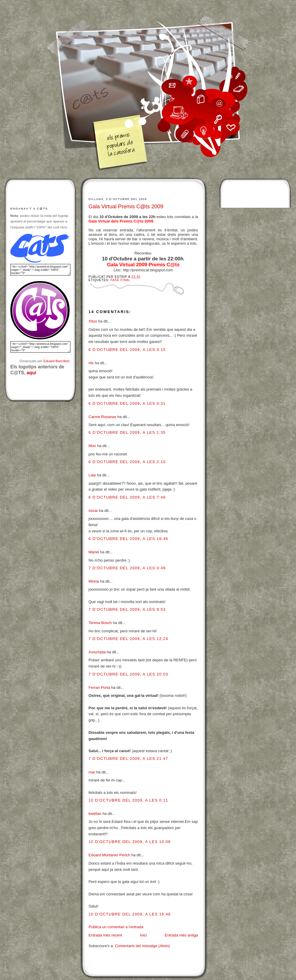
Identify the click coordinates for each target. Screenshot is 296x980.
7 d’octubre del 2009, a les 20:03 (128, 674)
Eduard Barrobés (57, 361)
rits (91, 363)
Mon (92, 446)
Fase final (120, 280)
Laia (92, 475)
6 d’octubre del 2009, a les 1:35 (127, 432)
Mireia (94, 581)
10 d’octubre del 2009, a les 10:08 (130, 842)
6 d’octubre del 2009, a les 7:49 (127, 497)
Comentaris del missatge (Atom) (142, 946)
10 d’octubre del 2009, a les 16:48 (130, 914)
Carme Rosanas (102, 417)
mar (92, 772)
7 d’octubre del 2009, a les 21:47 (128, 759)
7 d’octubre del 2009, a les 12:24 (128, 639)
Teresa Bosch (100, 623)
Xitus (93, 321)
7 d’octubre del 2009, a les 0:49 (127, 568)
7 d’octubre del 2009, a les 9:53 (127, 609)
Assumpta (97, 652)
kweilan (95, 814)
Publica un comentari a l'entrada (116, 927)
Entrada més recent (105, 935)
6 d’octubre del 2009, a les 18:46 (128, 539)
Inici (143, 935)
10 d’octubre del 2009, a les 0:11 (128, 800)
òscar (93, 511)
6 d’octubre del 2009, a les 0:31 (127, 403)
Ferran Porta (99, 688)
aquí (31, 373)
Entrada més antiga (181, 935)
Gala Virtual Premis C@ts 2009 (126, 207)
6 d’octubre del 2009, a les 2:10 (127, 462)
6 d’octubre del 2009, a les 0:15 (127, 350)
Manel (94, 552)
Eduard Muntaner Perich (109, 855)
